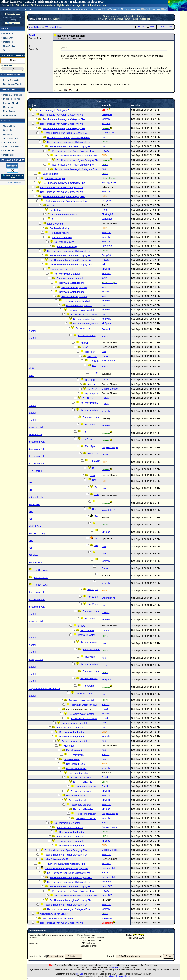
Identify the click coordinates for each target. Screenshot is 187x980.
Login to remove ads (13, 183)
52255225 (107, 219)
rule (104, 137)
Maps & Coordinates (13, 95)
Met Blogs (8, 42)
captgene (107, 114)
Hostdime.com (116, 967)
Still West (34, 555)
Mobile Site (9, 155)
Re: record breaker (76, 764)
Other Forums (110, 16)
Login (7, 9)
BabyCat (106, 201)
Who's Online (116, 19)
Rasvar (106, 260)
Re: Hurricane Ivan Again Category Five (62, 115)
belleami (106, 882)
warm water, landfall (63, 269)
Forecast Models (11, 103)
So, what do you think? (64, 215)
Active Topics (136, 16)
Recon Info (8, 107)
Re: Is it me (56, 210)
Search (7, 50)
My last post (92, 394)
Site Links (8, 130)
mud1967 (107, 886)
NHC (85, 347)
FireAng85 (107, 214)
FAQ (127, 19)
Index (151, 27)
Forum (6, 80)
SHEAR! (83, 626)
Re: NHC (90, 352)
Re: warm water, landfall (67, 274)
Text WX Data (10, 142)
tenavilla (106, 119)
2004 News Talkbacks (54, 27)
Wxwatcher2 (108, 361)
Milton (105, 9)
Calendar (145, 19)
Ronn (105, 210)
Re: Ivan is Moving (60, 228)
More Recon (9, 111)
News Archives (10, 46)
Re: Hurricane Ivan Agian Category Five (62, 192)
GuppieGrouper (110, 389)
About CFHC (9, 151)
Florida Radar (10, 115)
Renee (105, 630)
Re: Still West (36, 563)
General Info (9, 126)
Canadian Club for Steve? (54, 914)
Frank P (106, 329)
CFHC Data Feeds (12, 146)
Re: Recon (34, 504)
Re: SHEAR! (87, 630)
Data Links (8, 134)
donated (80, 974)
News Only (8, 38)
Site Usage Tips (11, 138)
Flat (169, 27)
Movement (69, 746)
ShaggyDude (109, 183)
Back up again (50, 174)
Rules (135, 19)
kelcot (105, 264)
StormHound (109, 598)
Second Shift (109, 868)
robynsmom (108, 133)
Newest (14, 80)
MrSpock (107, 269)
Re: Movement (74, 750)
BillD (92, 475)
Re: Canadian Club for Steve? (59, 918)
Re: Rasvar (89, 398)
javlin (104, 278)
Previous (140, 27)
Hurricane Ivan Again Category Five (53, 110)
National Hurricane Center (119, 976)
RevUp (32, 35)
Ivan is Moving (55, 224)
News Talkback (35, 27)
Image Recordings (12, 99)
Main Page (8, 34)
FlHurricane (13, 14)
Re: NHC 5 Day (37, 534)
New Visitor (24, 9)
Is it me (51, 206)
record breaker (72, 759)
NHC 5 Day (35, 526)
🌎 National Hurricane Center (13, 176)
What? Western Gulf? (56, 859)
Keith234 (107, 192)
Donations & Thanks (13, 84)
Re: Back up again (55, 178)
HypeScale (7, 65)
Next (160, 27)
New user (102, 19)
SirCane (106, 123)
